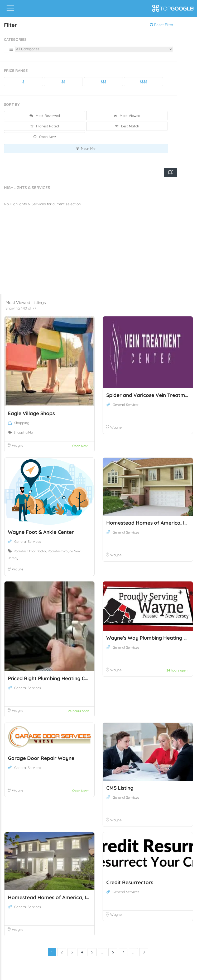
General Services (126, 405)
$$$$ (143, 82)
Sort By (12, 105)
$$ (63, 82)
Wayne (18, 445)
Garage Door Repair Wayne (41, 758)
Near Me (86, 148)
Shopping (22, 423)
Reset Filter (162, 25)
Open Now (45, 137)
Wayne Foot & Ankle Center (41, 532)
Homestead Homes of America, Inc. (149, 523)
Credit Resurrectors (130, 882)
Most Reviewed (45, 116)
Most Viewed (127, 116)
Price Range (16, 71)
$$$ (104, 82)
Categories (15, 39)
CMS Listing (120, 788)
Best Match (127, 126)
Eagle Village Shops (31, 413)
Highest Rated (45, 126)
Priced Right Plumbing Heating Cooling (54, 678)
